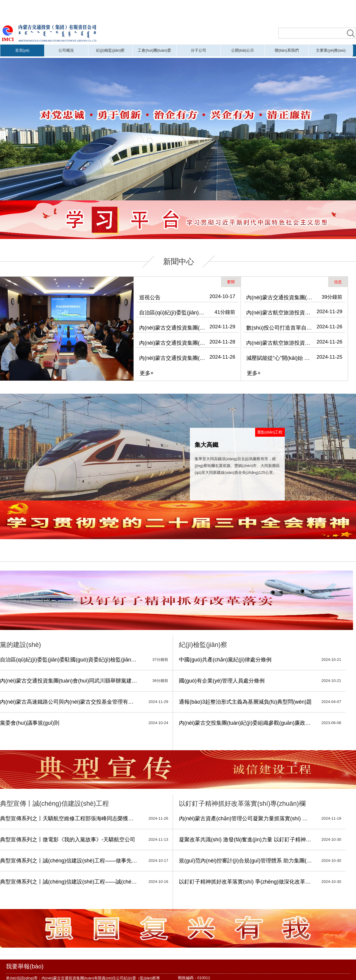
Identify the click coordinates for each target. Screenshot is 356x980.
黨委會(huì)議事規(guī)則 (30, 723)
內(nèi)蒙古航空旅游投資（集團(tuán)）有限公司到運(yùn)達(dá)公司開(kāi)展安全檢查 (280, 313)
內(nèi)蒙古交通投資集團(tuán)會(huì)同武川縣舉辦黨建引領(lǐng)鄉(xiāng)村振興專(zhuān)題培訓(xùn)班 (173, 328)
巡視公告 (150, 297)
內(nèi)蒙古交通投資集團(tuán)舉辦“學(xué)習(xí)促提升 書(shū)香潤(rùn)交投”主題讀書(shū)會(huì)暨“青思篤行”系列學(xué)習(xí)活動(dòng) (280, 297)
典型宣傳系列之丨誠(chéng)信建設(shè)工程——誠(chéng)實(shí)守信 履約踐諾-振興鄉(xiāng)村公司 (69, 882)
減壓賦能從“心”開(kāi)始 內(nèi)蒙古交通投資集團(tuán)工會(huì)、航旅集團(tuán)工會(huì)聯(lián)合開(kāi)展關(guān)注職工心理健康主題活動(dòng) (280, 358)
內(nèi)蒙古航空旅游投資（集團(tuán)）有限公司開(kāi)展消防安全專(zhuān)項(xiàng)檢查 (280, 343)
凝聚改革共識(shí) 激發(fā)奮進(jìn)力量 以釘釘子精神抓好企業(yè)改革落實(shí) (246, 840)
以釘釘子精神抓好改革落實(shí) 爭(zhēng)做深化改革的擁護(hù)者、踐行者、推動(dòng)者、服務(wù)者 (246, 882)
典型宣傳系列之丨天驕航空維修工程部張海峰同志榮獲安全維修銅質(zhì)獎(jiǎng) (69, 818)
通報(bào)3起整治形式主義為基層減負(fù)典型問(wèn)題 (245, 702)
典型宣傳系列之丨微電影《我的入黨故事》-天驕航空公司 (68, 840)
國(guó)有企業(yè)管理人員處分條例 (222, 681)
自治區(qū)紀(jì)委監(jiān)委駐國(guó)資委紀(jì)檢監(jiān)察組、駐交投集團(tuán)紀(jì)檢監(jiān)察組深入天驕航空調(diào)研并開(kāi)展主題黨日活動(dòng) (173, 313)
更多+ (147, 373)
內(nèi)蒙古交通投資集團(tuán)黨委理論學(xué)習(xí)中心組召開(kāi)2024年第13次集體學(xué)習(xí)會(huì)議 (173, 343)
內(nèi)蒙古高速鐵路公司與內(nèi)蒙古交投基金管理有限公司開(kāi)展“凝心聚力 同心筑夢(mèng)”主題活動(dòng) (69, 702)
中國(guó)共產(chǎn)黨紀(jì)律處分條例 (225, 660)
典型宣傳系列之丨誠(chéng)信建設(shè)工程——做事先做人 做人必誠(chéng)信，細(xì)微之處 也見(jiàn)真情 (69, 861)
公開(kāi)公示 (243, 50)
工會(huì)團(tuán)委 (154, 50)
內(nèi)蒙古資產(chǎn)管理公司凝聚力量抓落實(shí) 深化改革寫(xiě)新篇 (246, 818)
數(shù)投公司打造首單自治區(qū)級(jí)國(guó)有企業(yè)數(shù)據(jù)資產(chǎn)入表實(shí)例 (280, 328)
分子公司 (198, 50)
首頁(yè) (22, 50)
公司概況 (66, 50)
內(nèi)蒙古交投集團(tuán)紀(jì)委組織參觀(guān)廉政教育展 (246, 723)
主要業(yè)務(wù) (331, 50)
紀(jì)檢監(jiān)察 (110, 50)
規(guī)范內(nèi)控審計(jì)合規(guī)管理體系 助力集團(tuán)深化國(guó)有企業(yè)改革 (246, 861)
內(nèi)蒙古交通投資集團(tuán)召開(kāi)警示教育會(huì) (173, 358)
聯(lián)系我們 (287, 50)
